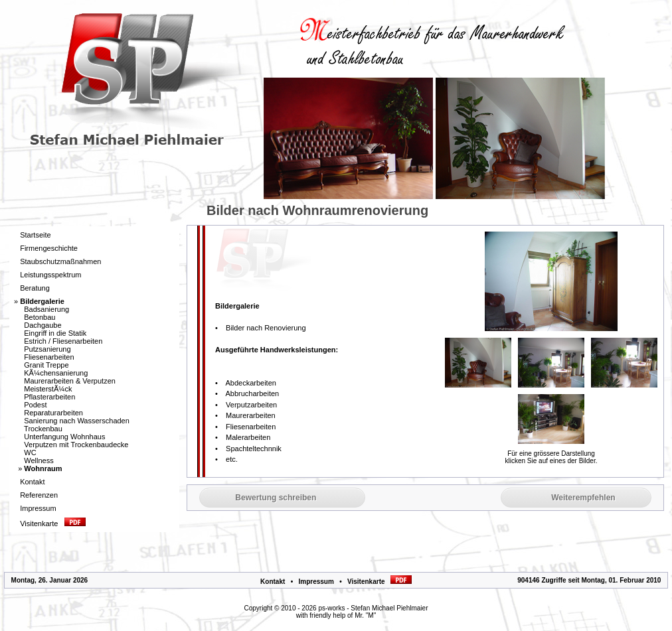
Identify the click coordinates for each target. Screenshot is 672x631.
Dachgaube (42, 325)
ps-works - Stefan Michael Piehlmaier (373, 608)
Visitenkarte (379, 582)
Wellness (39, 460)
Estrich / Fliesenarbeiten (63, 341)
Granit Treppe (46, 365)
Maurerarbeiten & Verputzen (70, 381)
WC (30, 453)
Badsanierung (46, 309)
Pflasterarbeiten (49, 397)
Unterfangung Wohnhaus (64, 437)
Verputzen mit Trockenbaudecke (76, 445)
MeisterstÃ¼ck (48, 389)
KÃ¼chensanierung (56, 373)
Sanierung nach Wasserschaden (77, 421)
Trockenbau (43, 429)
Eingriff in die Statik (55, 333)
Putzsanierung (47, 349)
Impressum (316, 582)
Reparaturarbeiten (53, 413)
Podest (35, 405)
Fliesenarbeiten (49, 357)
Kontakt (273, 582)
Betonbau (40, 317)
